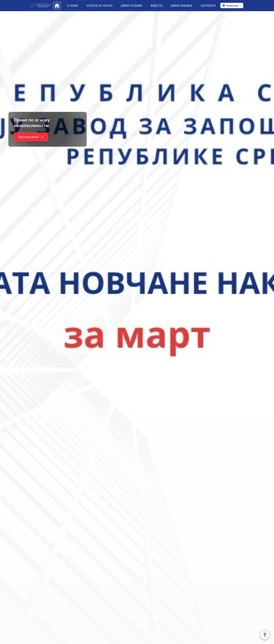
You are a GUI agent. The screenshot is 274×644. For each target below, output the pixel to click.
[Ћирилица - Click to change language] (232, 6)
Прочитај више (31, 137)
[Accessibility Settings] (265, 635)
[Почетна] (57, 6)
